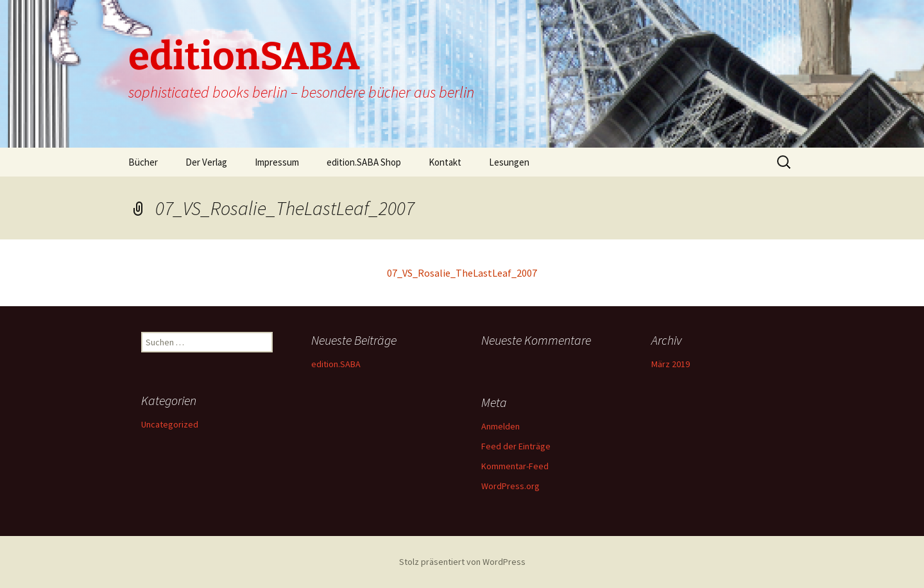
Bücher (143, 162)
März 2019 (671, 364)
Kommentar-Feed (515, 466)
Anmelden (501, 426)
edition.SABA (336, 364)
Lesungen (509, 162)
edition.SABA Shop (364, 162)
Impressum (277, 162)
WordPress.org (510, 486)
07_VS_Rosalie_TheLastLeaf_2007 (462, 273)
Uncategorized (170, 424)
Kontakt (445, 162)
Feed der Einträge (516, 446)
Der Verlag (206, 162)
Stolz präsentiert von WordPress (462, 562)
